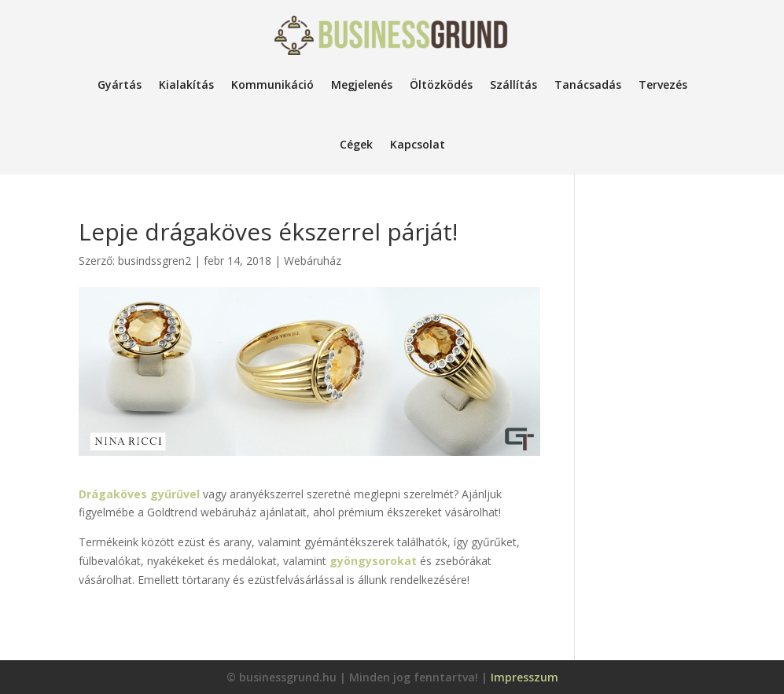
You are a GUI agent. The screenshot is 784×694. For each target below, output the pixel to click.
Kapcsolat (418, 144)
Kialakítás (186, 84)
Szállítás (513, 84)
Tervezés (663, 84)
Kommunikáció (272, 84)
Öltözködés (441, 84)
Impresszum (525, 677)
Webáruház (313, 261)
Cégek (356, 144)
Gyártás (120, 84)
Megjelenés (362, 84)
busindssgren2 (155, 261)
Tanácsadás (588, 84)
